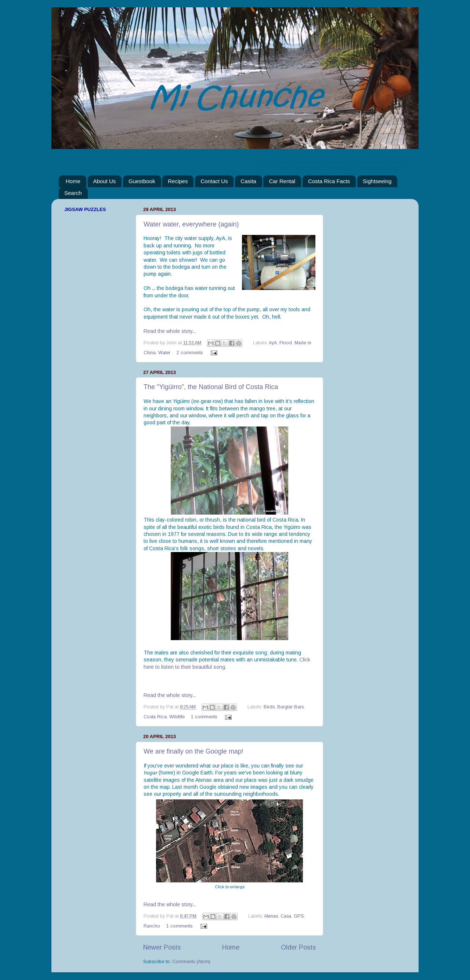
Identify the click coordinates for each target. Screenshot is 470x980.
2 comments (190, 353)
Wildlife (177, 717)
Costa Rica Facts (329, 181)
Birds (269, 707)
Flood (286, 343)
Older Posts (298, 947)
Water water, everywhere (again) (191, 224)
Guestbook (142, 181)
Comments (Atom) (191, 962)
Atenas (271, 916)
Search (73, 193)
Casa (286, 916)
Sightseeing (377, 181)
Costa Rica (155, 717)
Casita (248, 181)
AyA (273, 343)
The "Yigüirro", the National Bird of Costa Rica (211, 387)
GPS (299, 916)
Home (73, 181)
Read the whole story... (170, 331)
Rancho (152, 926)
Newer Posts (162, 947)
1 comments (204, 717)
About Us (105, 181)
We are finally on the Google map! (194, 751)
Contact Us (214, 181)
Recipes (178, 181)
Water (164, 353)
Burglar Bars (290, 707)
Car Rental (282, 181)
